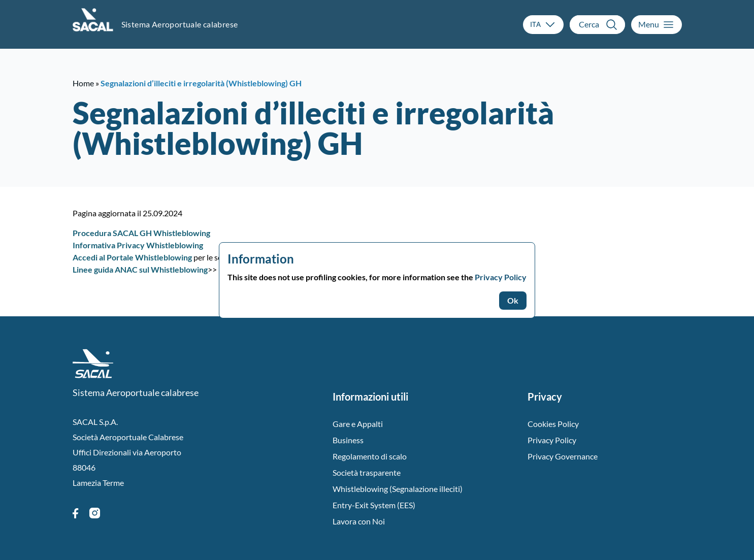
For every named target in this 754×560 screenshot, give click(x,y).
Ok (513, 300)
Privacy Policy (501, 277)
